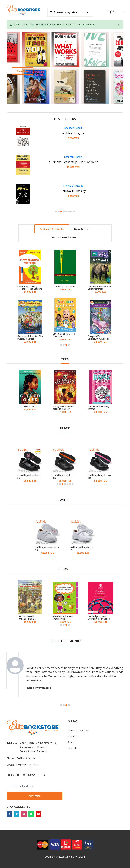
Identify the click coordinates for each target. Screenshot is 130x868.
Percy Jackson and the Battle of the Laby (63, 408)
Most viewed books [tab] (65, 237)
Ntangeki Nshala (73, 157)
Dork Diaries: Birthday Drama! (98, 408)
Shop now (23, 71)
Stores (71, 742)
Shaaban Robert (73, 128)
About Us (73, 736)
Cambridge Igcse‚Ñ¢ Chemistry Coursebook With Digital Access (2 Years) (99, 618)
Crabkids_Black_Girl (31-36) (29, 477)
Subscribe (35, 796)
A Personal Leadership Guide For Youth (73, 162)
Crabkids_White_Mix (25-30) (82, 549)
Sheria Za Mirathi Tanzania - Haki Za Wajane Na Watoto (27, 618)
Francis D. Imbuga (73, 186)
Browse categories (63, 12)
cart (78, 24)
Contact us (73, 748)
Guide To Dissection (65, 287)
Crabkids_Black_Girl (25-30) (64, 477)
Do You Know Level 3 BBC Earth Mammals (100, 288)
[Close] (119, 25)
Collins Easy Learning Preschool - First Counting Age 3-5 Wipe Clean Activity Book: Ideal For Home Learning (30, 288)
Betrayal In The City (73, 191)
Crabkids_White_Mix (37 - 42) (47, 549)
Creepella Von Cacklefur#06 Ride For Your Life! (99, 338)
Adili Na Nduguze (73, 133)
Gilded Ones (30, 407)
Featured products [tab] (52, 229)
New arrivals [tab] (82, 229)
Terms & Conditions (79, 730)
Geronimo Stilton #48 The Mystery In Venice (30, 338)
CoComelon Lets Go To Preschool (64, 335)
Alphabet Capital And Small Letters (63, 618)
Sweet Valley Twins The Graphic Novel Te (37, 24)
